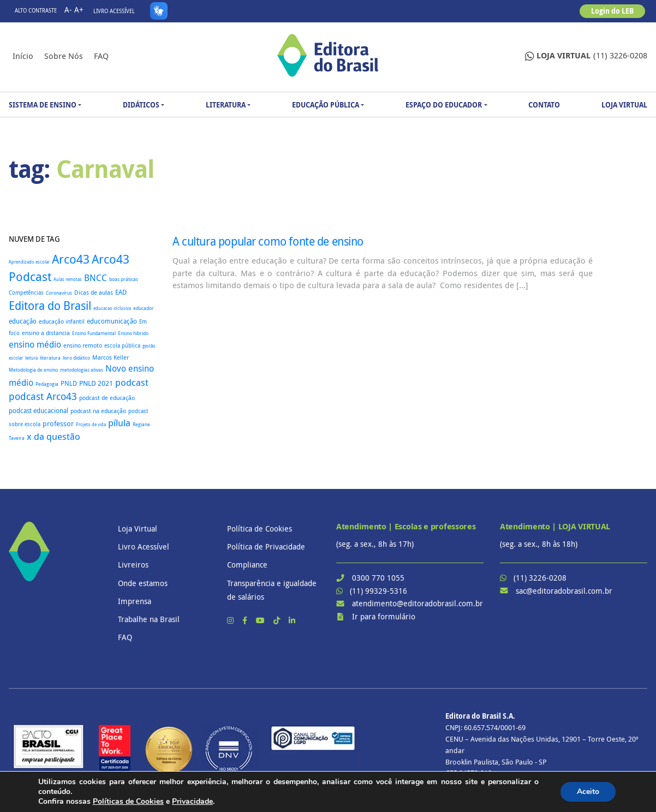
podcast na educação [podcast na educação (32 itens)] (98, 411)
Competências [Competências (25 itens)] (26, 293)
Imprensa (135, 601)
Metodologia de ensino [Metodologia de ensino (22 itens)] (33, 370)
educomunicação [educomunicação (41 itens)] (112, 321)
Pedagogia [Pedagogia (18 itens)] (47, 384)
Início (23, 56)
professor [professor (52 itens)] (58, 423)
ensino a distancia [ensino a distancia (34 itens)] (46, 333)
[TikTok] (278, 620)
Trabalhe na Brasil (149, 619)
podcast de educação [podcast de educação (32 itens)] (107, 398)
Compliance (247, 565)
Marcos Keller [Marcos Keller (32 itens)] (111, 357)
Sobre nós (64, 56)
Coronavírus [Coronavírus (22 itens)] (59, 293)
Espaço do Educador (444, 105)
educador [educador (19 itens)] (144, 308)
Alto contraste (36, 11)
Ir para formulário (384, 616)
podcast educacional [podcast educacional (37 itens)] (38, 411)
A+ (79, 10)
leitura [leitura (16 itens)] (31, 358)
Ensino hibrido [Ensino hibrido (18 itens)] (133, 333)
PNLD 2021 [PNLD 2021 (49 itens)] (96, 383)
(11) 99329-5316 (378, 591)
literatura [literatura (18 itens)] (50, 358)
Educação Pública (326, 105)
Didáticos (141, 105)
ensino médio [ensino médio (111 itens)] (35, 344)
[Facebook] (246, 620)
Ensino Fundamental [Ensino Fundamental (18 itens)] (94, 333)
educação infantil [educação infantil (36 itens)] (62, 321)
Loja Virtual (624, 105)
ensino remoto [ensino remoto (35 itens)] (83, 345)
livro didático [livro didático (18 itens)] (76, 358)
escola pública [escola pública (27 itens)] (122, 345)
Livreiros (133, 565)
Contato (544, 105)
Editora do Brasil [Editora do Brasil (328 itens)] (50, 306)
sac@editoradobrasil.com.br (564, 591)
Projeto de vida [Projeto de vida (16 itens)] (91, 425)
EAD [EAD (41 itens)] (121, 292)
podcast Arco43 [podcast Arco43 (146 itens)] (43, 396)
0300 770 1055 (378, 578)
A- (68, 10)
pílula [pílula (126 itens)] (119, 423)
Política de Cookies (260, 529)
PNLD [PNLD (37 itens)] (69, 383)
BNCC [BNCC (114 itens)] (96, 278)
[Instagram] (231, 620)
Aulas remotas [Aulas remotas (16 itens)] (68, 279)
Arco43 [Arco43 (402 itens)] (71, 259)
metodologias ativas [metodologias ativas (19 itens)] (82, 370)
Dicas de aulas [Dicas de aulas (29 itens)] (94, 292)
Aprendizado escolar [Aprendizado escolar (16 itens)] (29, 262)
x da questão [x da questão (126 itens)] (53, 436)
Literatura (226, 105)
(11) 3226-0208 (586, 56)
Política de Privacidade (266, 547)
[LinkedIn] (292, 620)
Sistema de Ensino (43, 105)
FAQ (101, 56)
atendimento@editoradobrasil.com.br (418, 603)
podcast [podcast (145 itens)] (132, 382)
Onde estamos (143, 583)
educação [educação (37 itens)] (23, 321)
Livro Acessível (114, 11)
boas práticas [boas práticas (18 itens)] (124, 279)
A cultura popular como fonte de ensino (268, 241)
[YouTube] (261, 620)
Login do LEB (612, 11)
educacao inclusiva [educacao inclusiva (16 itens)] (112, 308)
